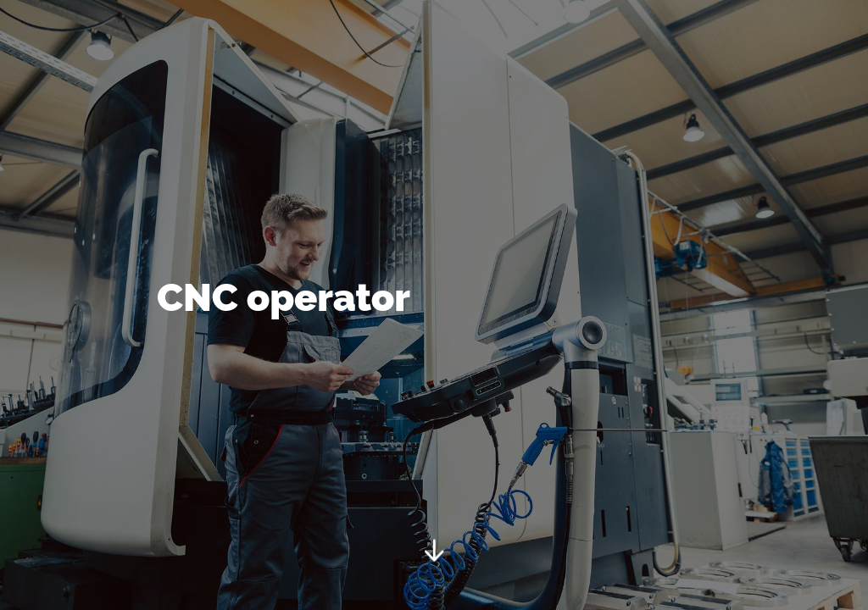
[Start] (434, 554)
